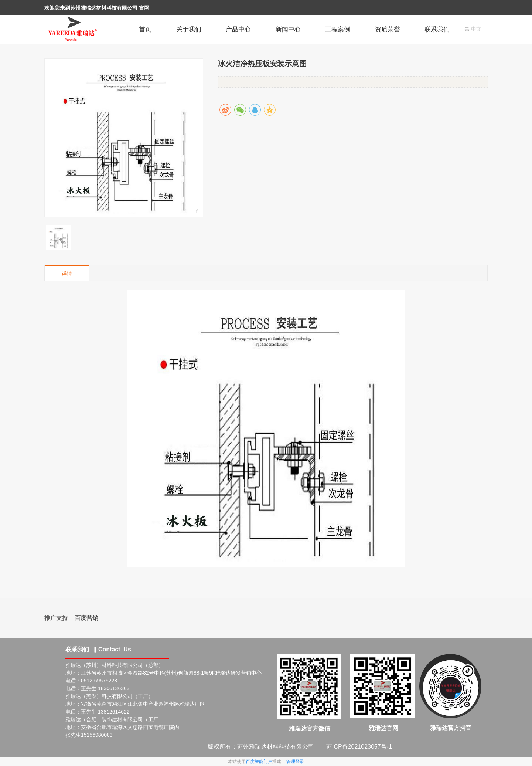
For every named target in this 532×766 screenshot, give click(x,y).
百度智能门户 (259, 762)
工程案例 (338, 29)
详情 (67, 274)
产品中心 (238, 29)
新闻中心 (288, 29)
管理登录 (295, 762)
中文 (473, 29)
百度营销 (86, 618)
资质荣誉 (388, 29)
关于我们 (189, 29)
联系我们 (437, 29)
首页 (145, 29)
